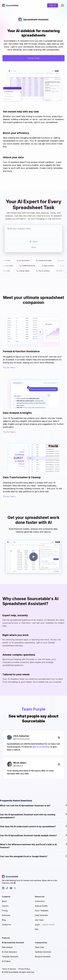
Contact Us (6, 925)
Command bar (41, 943)
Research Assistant (43, 957)
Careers (5, 906)
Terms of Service (9, 969)
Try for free (9, 367)
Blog (4, 920)
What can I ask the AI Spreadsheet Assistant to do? (33, 805)
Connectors (40, 901)
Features (6, 938)
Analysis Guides (41, 906)
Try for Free (33, 58)
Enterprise (6, 915)
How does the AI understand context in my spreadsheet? (33, 826)
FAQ (37, 929)
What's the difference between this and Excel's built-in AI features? (33, 846)
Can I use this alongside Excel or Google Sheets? (33, 856)
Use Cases (39, 920)
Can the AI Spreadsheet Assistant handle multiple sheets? (33, 835)
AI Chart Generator (10, 952)
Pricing (5, 911)
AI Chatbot (6, 961)
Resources (40, 897)
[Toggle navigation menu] (62, 5)
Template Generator (10, 957)
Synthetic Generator (43, 952)
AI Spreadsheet (13, 943)
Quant (45, 925)
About (4, 901)
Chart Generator (42, 915)
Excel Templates (42, 911)
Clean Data (39, 947)
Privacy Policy (24, 969)
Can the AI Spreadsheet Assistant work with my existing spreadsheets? (33, 816)
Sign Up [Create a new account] (53, 5)
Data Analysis (7, 947)
